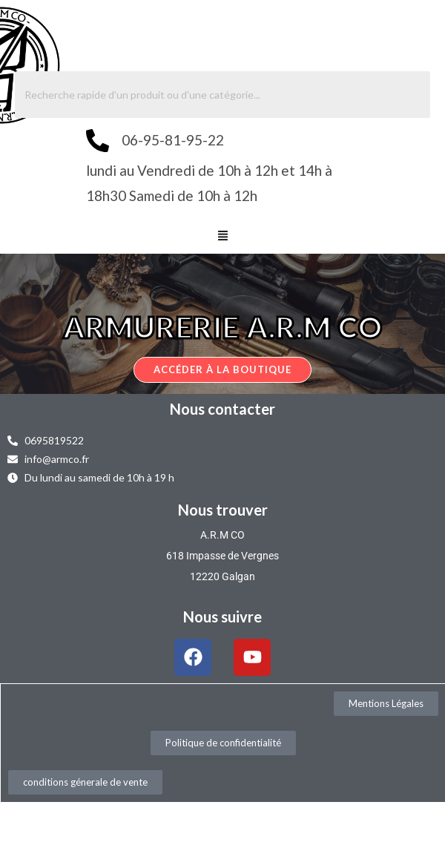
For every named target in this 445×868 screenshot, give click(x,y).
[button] (222, 237)
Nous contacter (222, 409)
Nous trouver (223, 510)
